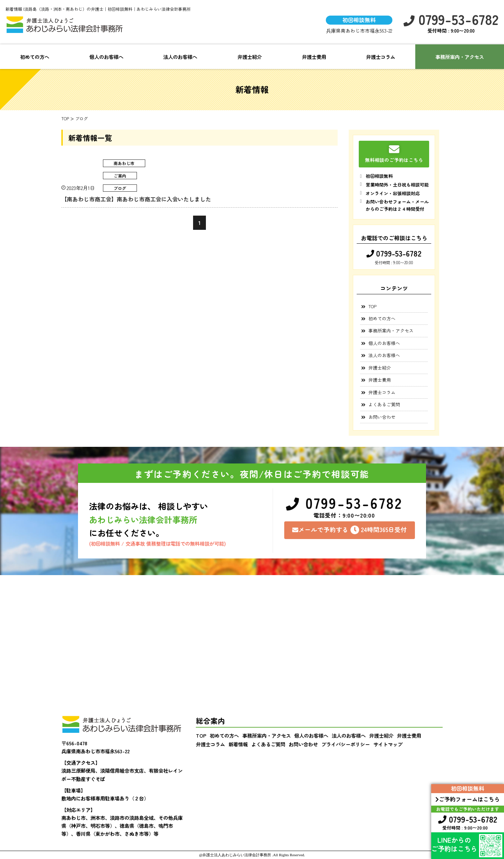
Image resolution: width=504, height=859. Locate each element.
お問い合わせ (382, 417)
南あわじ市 (124, 163)
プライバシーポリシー (346, 744)
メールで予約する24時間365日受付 (350, 530)
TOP (372, 306)
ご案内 (120, 176)
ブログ (120, 188)
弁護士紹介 (250, 57)
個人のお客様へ (106, 57)
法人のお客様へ (180, 57)
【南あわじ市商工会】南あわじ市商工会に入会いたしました (136, 199)
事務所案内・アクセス (391, 331)
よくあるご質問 (384, 404)
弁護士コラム (381, 57)
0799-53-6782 (451, 19)
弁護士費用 (314, 57)
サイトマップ (388, 744)
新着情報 (238, 744)
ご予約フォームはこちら (468, 799)
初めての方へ (35, 57)
